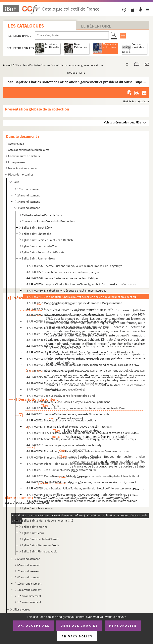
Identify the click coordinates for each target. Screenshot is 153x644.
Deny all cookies (79, 625)
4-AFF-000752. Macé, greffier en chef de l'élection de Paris (61, 420)
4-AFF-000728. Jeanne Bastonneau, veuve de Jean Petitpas (62, 278)
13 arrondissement (29, 596)
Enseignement (17, 162)
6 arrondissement (28, 565)
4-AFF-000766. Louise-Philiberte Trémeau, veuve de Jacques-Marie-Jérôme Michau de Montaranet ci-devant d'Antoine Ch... (83, 495)
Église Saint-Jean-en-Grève (39, 258)
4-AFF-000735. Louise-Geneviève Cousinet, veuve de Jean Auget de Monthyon (73, 321)
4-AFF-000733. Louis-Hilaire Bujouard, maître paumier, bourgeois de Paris (72, 309)
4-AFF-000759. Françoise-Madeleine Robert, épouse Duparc (62, 457)
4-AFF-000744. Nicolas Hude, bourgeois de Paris (56, 371)
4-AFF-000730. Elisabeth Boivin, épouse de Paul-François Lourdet (66, 290)
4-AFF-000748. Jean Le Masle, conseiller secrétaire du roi (61, 396)
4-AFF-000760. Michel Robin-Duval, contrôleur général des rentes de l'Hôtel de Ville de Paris (82, 464)
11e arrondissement (29, 590)
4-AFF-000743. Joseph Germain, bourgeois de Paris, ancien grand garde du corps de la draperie (83, 365)
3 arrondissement (28, 202)
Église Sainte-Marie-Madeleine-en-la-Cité (47, 520)
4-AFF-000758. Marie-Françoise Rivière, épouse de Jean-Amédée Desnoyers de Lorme (78, 451)
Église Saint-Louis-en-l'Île (38, 514)
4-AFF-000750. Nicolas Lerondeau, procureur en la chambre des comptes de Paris (76, 408)
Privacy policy (77, 636)
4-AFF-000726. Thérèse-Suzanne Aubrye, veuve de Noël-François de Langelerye (74, 266)
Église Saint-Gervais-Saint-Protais (43, 252)
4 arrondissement (28, 208)
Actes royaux (16, 143)
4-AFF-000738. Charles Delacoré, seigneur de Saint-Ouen (61, 340)
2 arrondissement (28, 195)
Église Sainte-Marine (35, 527)
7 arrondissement (28, 571)
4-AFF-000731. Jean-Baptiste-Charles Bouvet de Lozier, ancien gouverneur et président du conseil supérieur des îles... (83, 297)
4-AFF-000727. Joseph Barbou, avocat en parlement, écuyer (63, 272)
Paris (16, 182)
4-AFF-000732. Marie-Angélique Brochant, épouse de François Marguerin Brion (74, 303)
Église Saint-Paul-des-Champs (41, 539)
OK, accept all (34, 625)
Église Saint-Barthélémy (37, 227)
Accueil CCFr (11, 65)
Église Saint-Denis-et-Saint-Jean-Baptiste (48, 240)
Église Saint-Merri (33, 533)
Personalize (123, 625)
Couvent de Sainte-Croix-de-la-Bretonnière (48, 221)
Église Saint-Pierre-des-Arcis (39, 551)
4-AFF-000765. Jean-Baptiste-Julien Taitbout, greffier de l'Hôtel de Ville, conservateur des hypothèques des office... (83, 488)
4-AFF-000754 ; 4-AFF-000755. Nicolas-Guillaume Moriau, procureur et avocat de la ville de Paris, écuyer (83, 433)
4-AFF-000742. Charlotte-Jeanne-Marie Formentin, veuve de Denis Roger (71, 358)
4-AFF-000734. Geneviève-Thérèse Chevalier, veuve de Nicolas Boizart (69, 315)
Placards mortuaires (21, 174)
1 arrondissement (29, 189)
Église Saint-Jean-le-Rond (38, 508)
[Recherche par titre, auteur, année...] (72, 36)
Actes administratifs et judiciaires (29, 150)
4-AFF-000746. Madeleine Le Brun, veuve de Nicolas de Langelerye (67, 383)
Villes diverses (21, 609)
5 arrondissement (28, 559)
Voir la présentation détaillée (123, 122)
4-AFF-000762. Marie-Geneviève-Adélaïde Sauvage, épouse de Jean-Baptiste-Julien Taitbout (83, 476)
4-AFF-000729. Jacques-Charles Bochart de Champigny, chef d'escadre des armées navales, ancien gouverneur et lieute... (83, 284)
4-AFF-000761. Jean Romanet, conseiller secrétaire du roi (61, 470)
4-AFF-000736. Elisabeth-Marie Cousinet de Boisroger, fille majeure (67, 328)
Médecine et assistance (22, 168)
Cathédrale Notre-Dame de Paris (42, 215)
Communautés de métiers (24, 156)
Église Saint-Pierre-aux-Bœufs (41, 545)
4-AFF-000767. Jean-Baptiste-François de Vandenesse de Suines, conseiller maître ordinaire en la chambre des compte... (83, 501)
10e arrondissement (29, 583)
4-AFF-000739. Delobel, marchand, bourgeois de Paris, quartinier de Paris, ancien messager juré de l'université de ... (83, 346)
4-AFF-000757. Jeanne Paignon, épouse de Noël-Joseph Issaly (64, 445)
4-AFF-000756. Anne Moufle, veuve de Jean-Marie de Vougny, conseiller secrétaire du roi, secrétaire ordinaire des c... (83, 439)
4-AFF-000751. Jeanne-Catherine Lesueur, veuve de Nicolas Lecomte (68, 414)
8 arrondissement (28, 577)
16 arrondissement (29, 602)
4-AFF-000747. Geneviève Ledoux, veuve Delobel (56, 389)
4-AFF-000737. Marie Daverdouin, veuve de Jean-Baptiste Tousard (67, 334)
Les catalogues (26, 26)
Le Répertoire (96, 26)
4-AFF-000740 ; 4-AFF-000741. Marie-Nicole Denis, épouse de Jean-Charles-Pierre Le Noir (80, 352)
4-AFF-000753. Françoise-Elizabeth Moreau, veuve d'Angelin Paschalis (69, 427)
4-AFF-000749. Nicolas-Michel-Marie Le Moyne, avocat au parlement (68, 402)
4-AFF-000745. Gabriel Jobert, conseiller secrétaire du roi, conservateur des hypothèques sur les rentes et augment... (83, 377)
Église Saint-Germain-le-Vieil (40, 246)
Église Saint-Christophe (36, 234)
